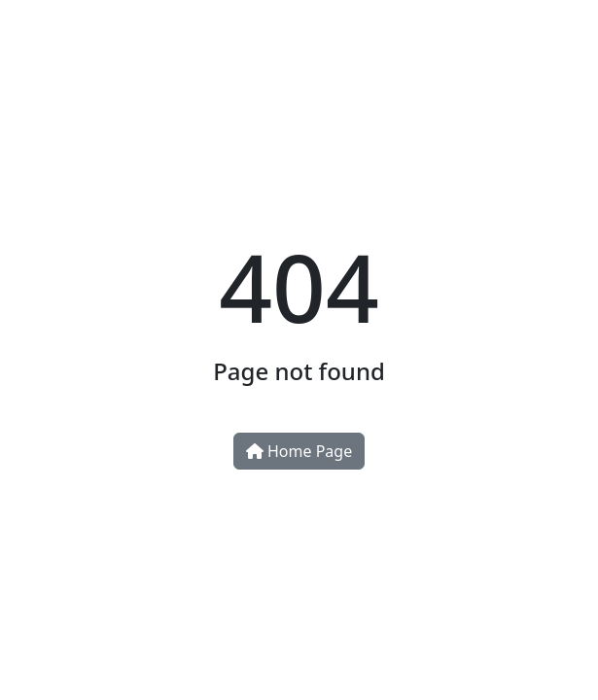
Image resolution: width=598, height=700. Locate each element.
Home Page (299, 451)
